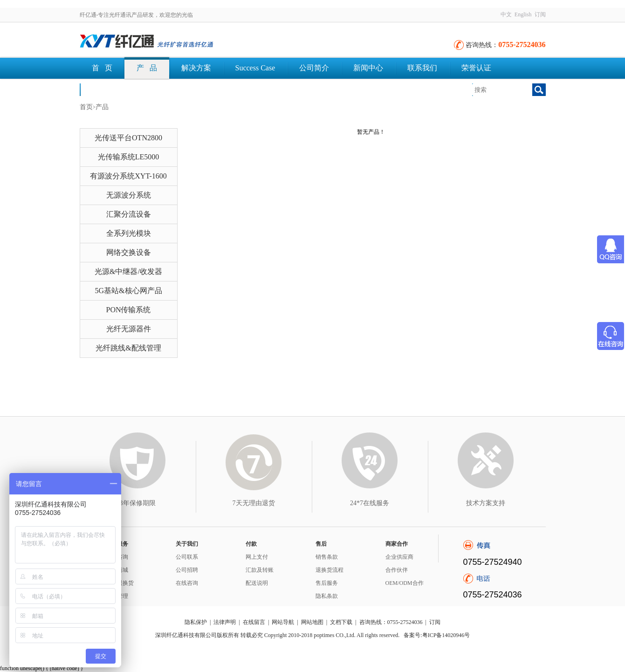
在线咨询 (187, 583)
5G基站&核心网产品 (129, 291)
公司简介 (314, 68)
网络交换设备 (129, 252)
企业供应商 (399, 557)
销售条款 (327, 557)
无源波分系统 (129, 195)
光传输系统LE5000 (129, 157)
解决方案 (196, 68)
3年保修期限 (138, 503)
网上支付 (257, 557)
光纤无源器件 (129, 329)
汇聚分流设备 (129, 214)
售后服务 (327, 583)
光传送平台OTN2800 (128, 138)
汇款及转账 (260, 570)
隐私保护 (196, 622)
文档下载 (107, 89)
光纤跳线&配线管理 (128, 348)
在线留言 (254, 622)
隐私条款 (327, 596)
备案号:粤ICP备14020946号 (437, 635)
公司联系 (187, 557)
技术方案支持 (486, 503)
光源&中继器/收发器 (128, 271)
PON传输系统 (128, 310)
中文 (506, 14)
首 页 (102, 68)
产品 (102, 107)
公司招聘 (187, 570)
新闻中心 (368, 68)
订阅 (540, 14)
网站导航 (283, 622)
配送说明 (257, 583)
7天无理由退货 (254, 503)
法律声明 (225, 622)
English (523, 14)
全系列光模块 (129, 233)
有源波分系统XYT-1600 (128, 176)
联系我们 (422, 68)
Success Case (255, 68)
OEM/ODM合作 (405, 583)
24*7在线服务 (370, 503)
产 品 (147, 68)
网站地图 (312, 622)
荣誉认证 (476, 68)
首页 (86, 107)
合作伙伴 (397, 570)
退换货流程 (330, 570)
